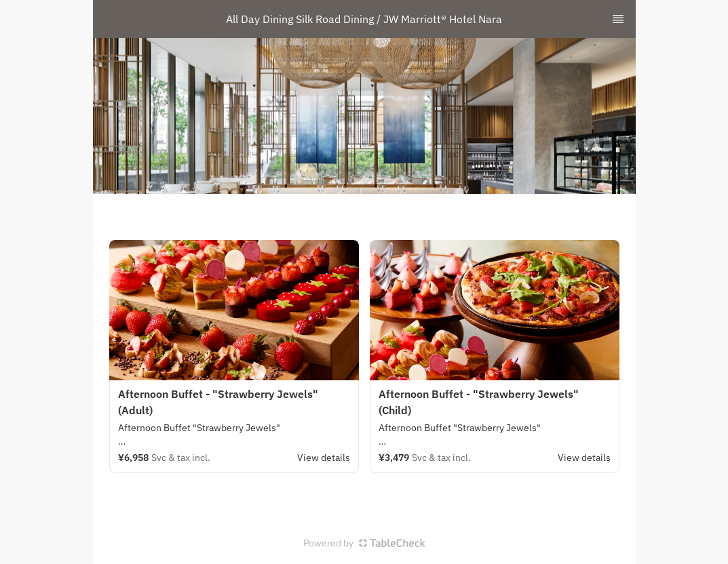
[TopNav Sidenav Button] (618, 19)
